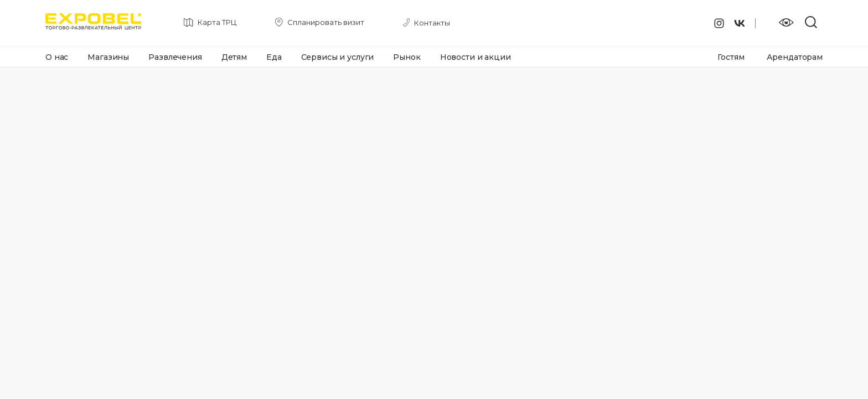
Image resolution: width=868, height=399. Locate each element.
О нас (57, 57)
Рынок (407, 57)
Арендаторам (795, 57)
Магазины (108, 57)
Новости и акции (476, 57)
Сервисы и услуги (338, 57)
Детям (234, 57)
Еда (274, 57)
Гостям (731, 57)
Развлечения (175, 57)
